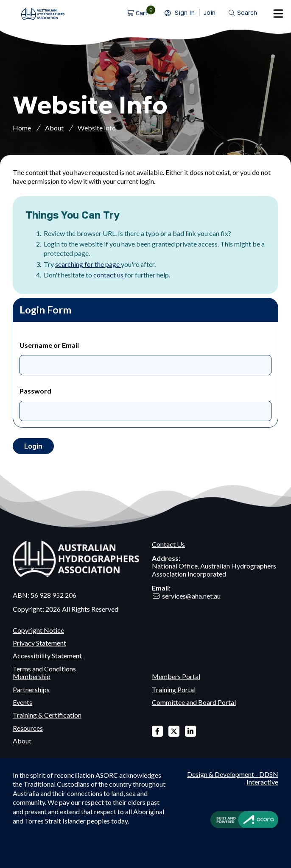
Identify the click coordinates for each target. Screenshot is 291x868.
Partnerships (31, 689)
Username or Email (49, 345)
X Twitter (174, 731)
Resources (28, 728)
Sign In (185, 12)
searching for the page (88, 264)
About (54, 128)
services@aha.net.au (191, 596)
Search (247, 12)
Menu (278, 14)
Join (210, 12)
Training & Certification (47, 715)
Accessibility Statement (47, 656)
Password (35, 391)
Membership (32, 676)
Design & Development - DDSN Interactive (233, 778)
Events (22, 702)
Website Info (97, 128)
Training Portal (174, 689)
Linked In (190, 731)
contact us (109, 275)
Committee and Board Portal (194, 702)
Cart (142, 13)
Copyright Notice (38, 630)
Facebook (157, 731)
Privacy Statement (39, 643)
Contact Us (168, 544)
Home (22, 128)
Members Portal (176, 676)
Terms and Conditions (44, 669)
